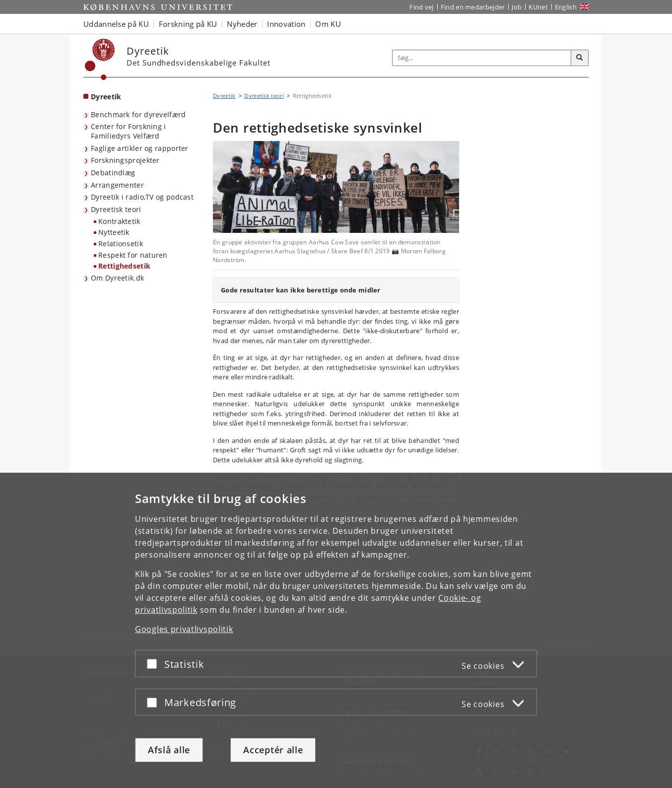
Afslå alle (169, 750)
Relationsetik (121, 244)
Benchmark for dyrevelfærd (138, 114)
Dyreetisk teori (116, 209)
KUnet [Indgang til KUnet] (538, 7)
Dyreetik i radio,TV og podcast (142, 197)
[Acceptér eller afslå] (154, 664)
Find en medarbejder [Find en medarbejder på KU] (473, 7)
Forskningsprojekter (125, 160)
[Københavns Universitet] (100, 59)
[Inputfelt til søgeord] (482, 58)
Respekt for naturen (133, 255)
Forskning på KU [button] (188, 24)
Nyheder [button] (242, 24)
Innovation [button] (286, 24)
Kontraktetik (119, 221)
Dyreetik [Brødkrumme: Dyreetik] (224, 96)
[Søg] (580, 58)
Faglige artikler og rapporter (140, 148)
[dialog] (336, 630)
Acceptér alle (273, 750)
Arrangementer (117, 185)
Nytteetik (114, 232)
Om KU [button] (328, 24)
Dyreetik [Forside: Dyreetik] (106, 97)
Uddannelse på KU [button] (116, 24)
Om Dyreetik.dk (117, 278)
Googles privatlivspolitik (184, 629)
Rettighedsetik (124, 266)
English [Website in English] (566, 7)
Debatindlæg (113, 173)
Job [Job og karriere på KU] (517, 7)
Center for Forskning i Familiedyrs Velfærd (129, 131)
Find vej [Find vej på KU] (421, 7)
